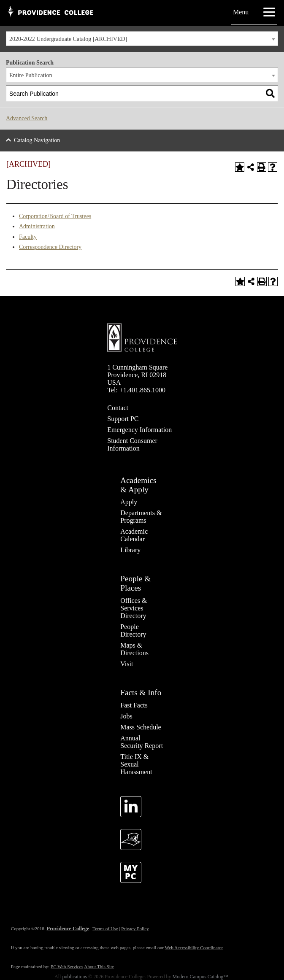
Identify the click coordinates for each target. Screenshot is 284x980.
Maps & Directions (134, 649)
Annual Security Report (142, 742)
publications (74, 977)
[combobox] (142, 39)
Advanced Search (27, 118)
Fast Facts (134, 705)
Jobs (126, 716)
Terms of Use (105, 929)
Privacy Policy (135, 929)
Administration (37, 226)
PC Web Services (67, 967)
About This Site (99, 967)
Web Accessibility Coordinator (194, 948)
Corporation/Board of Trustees (55, 216)
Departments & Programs (141, 517)
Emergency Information (139, 430)
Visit (127, 664)
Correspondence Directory (50, 247)
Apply (129, 502)
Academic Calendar (134, 535)
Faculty (28, 237)
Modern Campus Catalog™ (200, 977)
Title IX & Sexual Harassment (136, 764)
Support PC (123, 419)
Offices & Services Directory (134, 608)
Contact (118, 408)
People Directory (133, 630)
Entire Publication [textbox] (31, 75)
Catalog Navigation (37, 140)
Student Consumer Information (132, 444)
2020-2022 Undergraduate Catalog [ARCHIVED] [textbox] (68, 39)
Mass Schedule (141, 727)
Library (130, 550)
